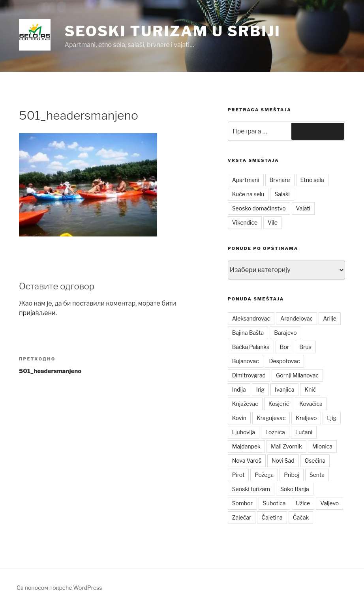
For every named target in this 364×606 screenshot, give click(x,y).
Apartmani (246, 180)
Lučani (304, 432)
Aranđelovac (296, 318)
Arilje (330, 318)
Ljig (332, 418)
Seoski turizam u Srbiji (172, 31)
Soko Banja (295, 489)
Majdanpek (246, 446)
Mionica (322, 446)
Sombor (242, 503)
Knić (310, 389)
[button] (35, 35)
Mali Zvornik (286, 446)
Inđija (239, 389)
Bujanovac (246, 361)
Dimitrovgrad (249, 375)
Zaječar (242, 517)
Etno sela (312, 180)
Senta (317, 475)
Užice (303, 503)
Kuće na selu (248, 194)
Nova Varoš (247, 461)
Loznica (275, 432)
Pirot (238, 475)
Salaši (282, 194)
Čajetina (272, 517)
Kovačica (311, 404)
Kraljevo (306, 418)
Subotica (274, 503)
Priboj (292, 475)
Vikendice (245, 222)
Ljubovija (244, 432)
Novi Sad (283, 461)
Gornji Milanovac (297, 375)
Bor (285, 347)
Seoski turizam (251, 489)
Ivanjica (284, 389)
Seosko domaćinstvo (259, 208)
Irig (260, 389)
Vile (273, 222)
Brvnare (280, 180)
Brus (305, 347)
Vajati (303, 208)
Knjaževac (245, 404)
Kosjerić (279, 404)
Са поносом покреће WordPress (59, 588)
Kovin (239, 418)
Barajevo (285, 333)
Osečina (315, 461)
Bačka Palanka (251, 347)
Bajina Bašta (248, 333)
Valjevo (329, 503)
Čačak (301, 517)
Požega (264, 475)
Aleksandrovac (251, 318)
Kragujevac (271, 418)
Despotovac (285, 361)
